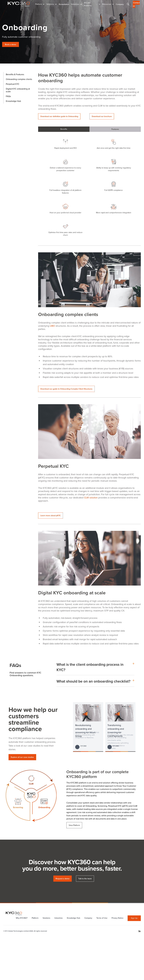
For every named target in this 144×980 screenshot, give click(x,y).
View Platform (74, 825)
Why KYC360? (22, 918)
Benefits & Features (15, 74)
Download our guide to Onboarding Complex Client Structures (66, 389)
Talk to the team (85, 879)
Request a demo (63, 879)
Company (120, 4)
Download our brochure (102, 116)
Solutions (46, 918)
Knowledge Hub (13, 101)
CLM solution (91, 498)
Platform (35, 918)
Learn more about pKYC (51, 515)
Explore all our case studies (22, 757)
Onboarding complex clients (19, 79)
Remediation (64, 4)
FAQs (8, 96)
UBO (53, 326)
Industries (59, 918)
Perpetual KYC (13, 84)
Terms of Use (102, 918)
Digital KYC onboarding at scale (18, 90)
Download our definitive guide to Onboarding (59, 116)
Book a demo (11, 44)
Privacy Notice (117, 918)
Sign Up (134, 918)
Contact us (136, 4)
